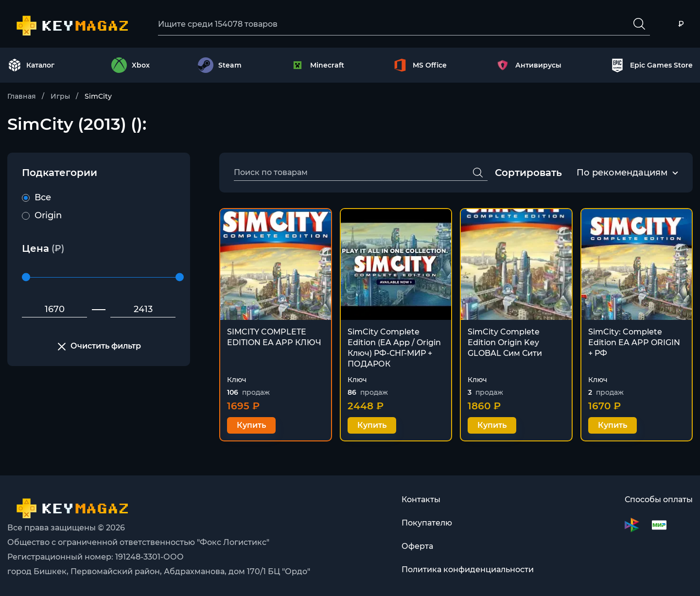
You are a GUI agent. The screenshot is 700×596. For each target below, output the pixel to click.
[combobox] (622, 173)
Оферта (417, 546)
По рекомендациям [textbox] (622, 173)
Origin (42, 215)
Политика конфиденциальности (468, 570)
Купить (251, 425)
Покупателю (427, 523)
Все (36, 197)
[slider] (26, 277)
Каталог (31, 65)
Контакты (421, 500)
